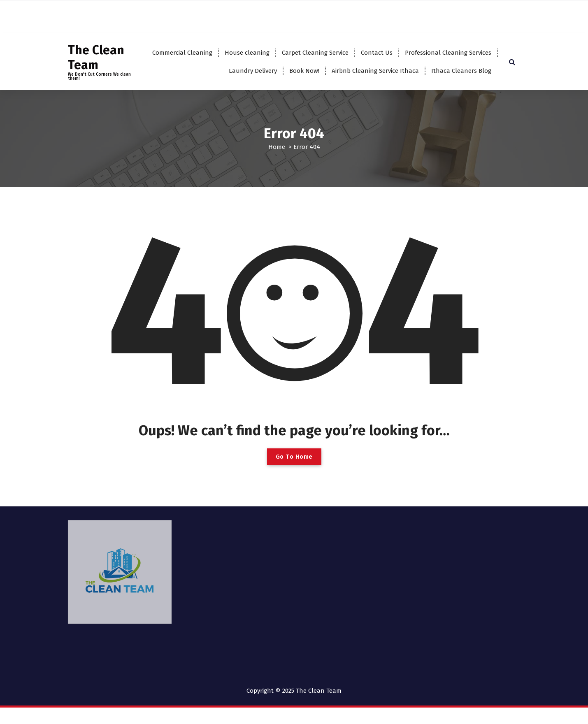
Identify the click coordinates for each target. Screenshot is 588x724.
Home (277, 147)
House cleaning (247, 53)
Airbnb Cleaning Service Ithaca (375, 71)
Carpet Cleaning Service (315, 53)
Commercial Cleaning (182, 53)
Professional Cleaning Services (448, 53)
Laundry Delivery (253, 71)
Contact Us (377, 53)
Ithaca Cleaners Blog (461, 71)
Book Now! (304, 71)
